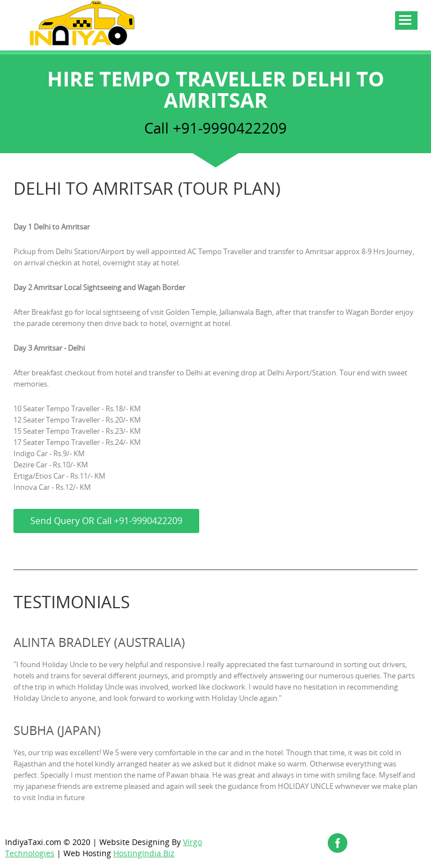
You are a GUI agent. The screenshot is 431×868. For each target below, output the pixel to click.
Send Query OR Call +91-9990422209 (106, 521)
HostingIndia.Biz (144, 853)
